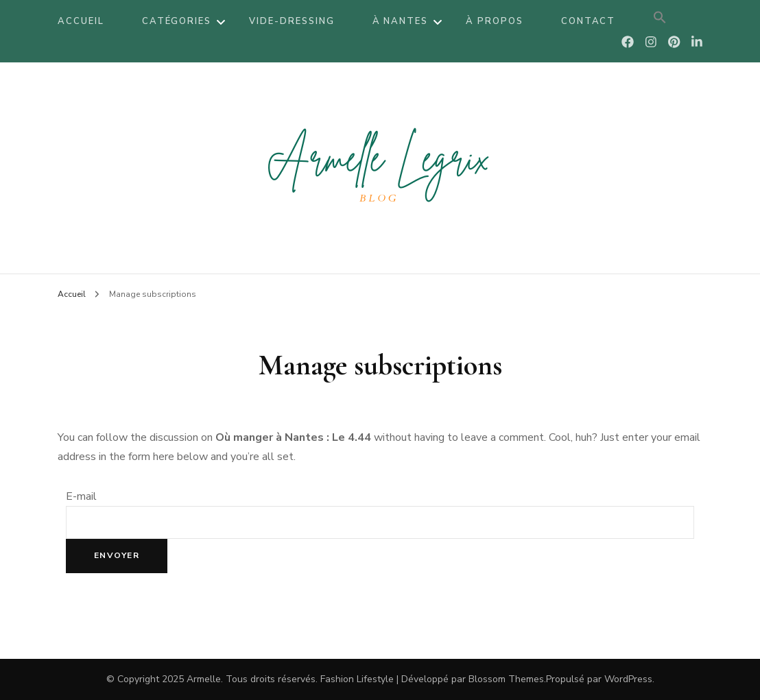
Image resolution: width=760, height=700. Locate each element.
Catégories (177, 21)
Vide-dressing (292, 21)
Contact (589, 21)
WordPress (628, 679)
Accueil (81, 21)
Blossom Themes (506, 679)
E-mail (81, 496)
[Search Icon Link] (660, 22)
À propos (495, 21)
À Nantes (401, 21)
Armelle (204, 679)
